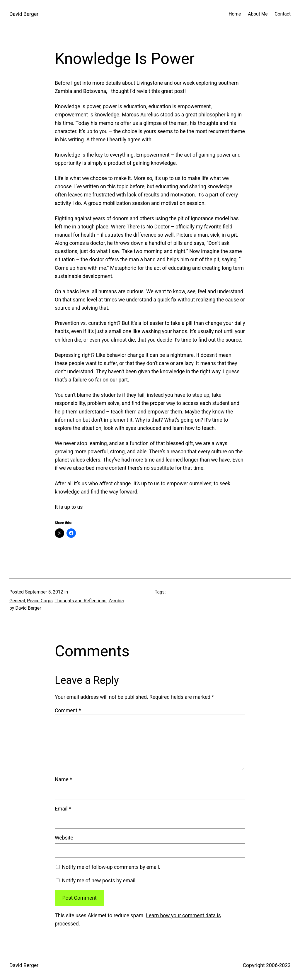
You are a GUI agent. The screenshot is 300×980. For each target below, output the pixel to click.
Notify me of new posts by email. (99, 881)
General (17, 601)
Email (63, 809)
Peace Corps (40, 601)
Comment (68, 711)
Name (63, 779)
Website (64, 838)
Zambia (116, 601)
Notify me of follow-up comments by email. (111, 867)
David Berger (24, 14)
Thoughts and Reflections (80, 601)
